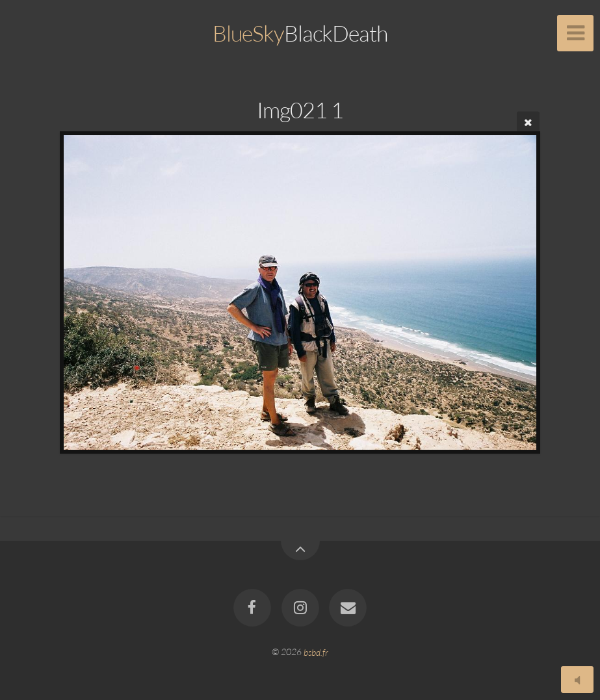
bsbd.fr (316, 652)
